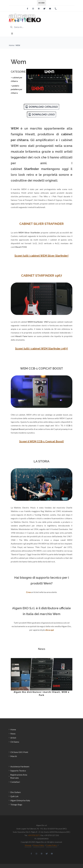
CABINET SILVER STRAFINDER (41, 224)
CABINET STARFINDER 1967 (42, 276)
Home (12, 45)
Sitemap (28, 845)
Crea (28, 592)
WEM (18, 45)
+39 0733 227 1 (34, 835)
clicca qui (49, 630)
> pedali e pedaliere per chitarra (17, 89)
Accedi (41, 3)
